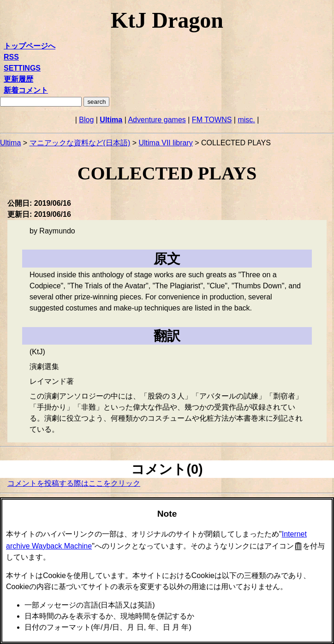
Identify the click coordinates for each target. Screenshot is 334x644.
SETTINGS (22, 68)
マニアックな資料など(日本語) (80, 143)
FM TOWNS (212, 120)
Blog (86, 120)
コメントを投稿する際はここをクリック (74, 483)
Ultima (111, 120)
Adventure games (157, 120)
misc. (246, 120)
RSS (11, 57)
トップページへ (30, 46)
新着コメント (26, 90)
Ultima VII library (165, 143)
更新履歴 (18, 79)
